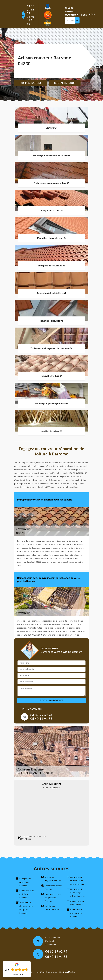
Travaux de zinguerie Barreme (53, 879)
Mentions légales (67, 972)
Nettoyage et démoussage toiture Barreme (78, 893)
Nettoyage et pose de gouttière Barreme (53, 898)
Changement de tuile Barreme (77, 903)
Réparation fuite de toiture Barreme (27, 894)
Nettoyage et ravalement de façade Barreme (77, 881)
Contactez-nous (65, 83)
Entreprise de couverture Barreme (25, 882)
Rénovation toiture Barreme (53, 887)
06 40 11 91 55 (30, 20)
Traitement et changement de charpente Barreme (26, 908)
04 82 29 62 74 (30, 10)
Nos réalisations (31, 83)
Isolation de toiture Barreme (52, 908)
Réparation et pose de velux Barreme (76, 913)
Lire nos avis (17, 974)
